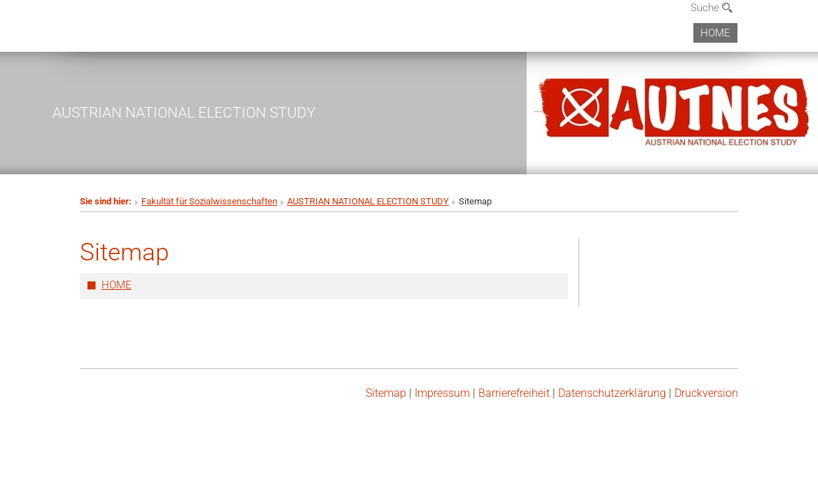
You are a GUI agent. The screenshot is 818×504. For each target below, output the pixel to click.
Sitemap (386, 393)
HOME (715, 33)
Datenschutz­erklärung (612, 393)
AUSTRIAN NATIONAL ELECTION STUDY (184, 112)
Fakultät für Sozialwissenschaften (209, 201)
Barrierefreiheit (514, 393)
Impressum (442, 393)
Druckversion (706, 393)
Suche (712, 8)
